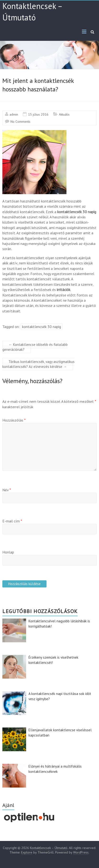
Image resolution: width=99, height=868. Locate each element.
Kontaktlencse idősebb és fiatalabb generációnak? (35, 347)
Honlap (8, 552)
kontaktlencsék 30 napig (42, 327)
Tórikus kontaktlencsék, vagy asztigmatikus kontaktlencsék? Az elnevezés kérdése (38, 364)
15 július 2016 (38, 114)
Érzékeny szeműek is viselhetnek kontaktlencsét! (53, 660)
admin (14, 114)
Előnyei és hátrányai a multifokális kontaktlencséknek (55, 769)
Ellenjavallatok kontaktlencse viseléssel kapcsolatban (60, 733)
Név (7, 490)
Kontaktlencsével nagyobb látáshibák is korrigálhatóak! (59, 624)
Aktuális (64, 114)
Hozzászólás (14, 420)
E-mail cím (12, 521)
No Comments (20, 122)
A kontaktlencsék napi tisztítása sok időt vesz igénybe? (60, 696)
